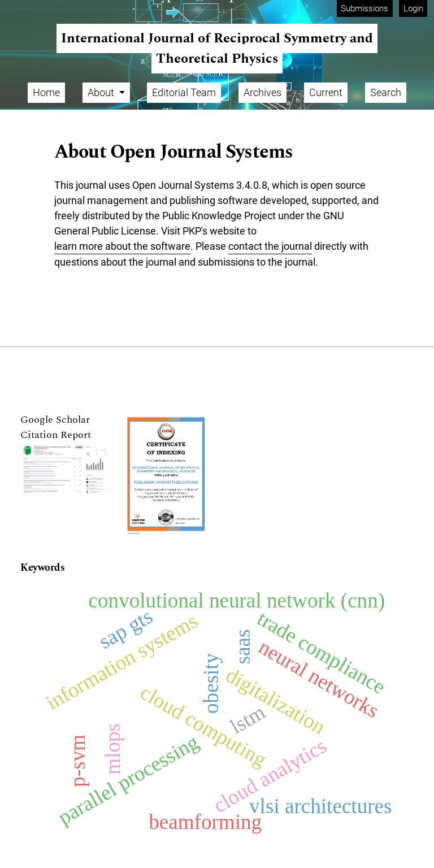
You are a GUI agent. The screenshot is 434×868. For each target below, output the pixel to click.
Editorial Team (184, 92)
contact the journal (270, 246)
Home (46, 92)
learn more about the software (122, 246)
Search (386, 92)
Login (413, 8)
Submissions (364, 8)
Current (326, 92)
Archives (262, 92)
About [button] (102, 92)
